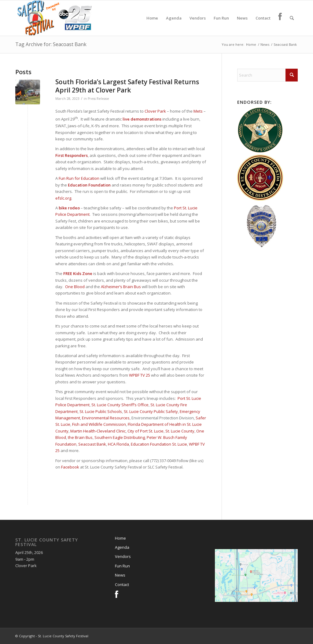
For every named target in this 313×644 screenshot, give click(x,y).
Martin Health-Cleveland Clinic (98, 431)
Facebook (70, 467)
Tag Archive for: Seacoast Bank (51, 44)
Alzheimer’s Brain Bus (121, 287)
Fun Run (122, 566)
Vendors (123, 556)
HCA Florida (118, 444)
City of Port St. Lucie (145, 431)
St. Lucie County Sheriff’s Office (120, 405)
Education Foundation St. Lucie (159, 444)
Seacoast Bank (92, 444)
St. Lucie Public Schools (101, 411)
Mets (198, 111)
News (120, 575)
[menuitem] (152, 18)
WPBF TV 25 (140, 375)
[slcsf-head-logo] (54, 18)
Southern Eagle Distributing (120, 437)
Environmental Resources (106, 418)
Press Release (98, 99)
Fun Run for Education (79, 178)
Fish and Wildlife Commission (99, 424)
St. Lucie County (180, 431)
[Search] (292, 18)
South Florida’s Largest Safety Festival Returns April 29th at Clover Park (127, 86)
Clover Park (155, 111)
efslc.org (63, 198)
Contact (122, 584)
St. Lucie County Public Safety (151, 411)
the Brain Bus (80, 437)
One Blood (75, 287)
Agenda (122, 547)
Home (120, 538)
